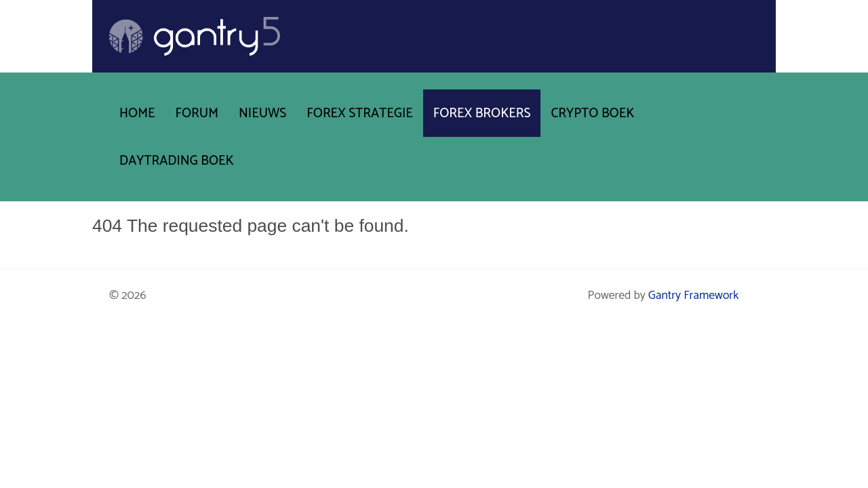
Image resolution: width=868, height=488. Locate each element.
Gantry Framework (694, 296)
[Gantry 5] (195, 36)
